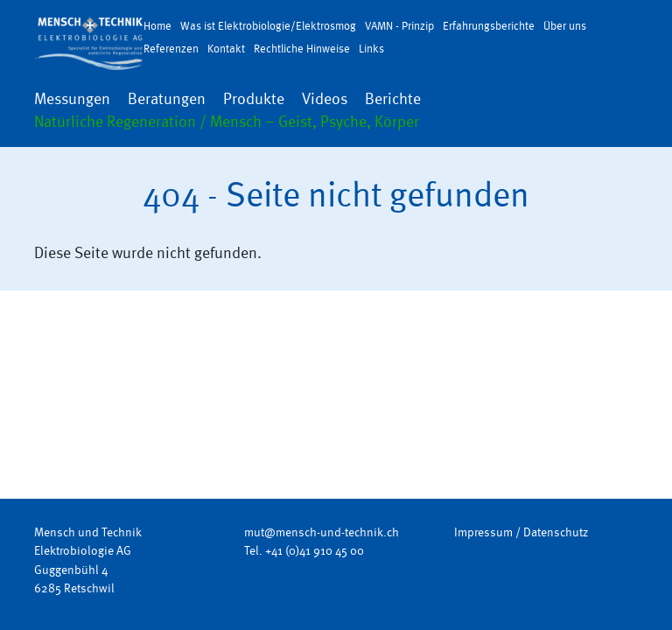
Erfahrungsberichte (489, 26)
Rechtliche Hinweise (302, 49)
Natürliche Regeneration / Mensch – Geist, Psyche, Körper (227, 122)
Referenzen (171, 49)
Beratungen (167, 99)
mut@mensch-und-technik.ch (322, 532)
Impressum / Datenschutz (521, 532)
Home (157, 26)
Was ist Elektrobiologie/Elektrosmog (268, 26)
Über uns (565, 26)
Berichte (393, 99)
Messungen (72, 99)
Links (371, 49)
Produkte (254, 99)
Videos (325, 99)
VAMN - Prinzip (399, 26)
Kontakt (226, 49)
